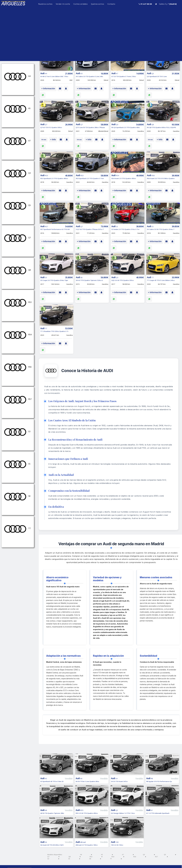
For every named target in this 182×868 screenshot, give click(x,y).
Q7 (48, 857)
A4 (81, 855)
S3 (48, 859)
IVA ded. (44, 140)
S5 (69, 859)
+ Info (53, 140)
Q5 (165, 855)
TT (111, 859)
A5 (102, 855)
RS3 (91, 857)
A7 (123, 855)
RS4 (113, 857)
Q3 (144, 855)
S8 (90, 859)
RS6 (135, 857)
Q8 (70, 857)
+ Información (48, 89)
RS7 (156, 857)
